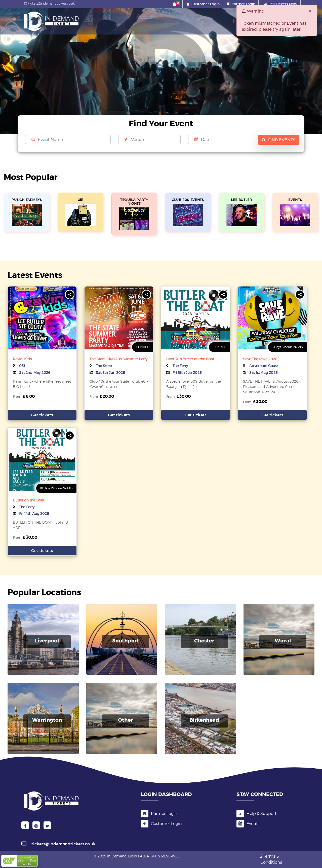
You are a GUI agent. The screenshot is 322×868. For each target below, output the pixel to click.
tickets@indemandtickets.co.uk (49, 3)
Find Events (279, 140)
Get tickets (42, 415)
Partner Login (244, 4)
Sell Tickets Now (281, 4)
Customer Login (206, 4)
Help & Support (256, 813)
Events (248, 824)
